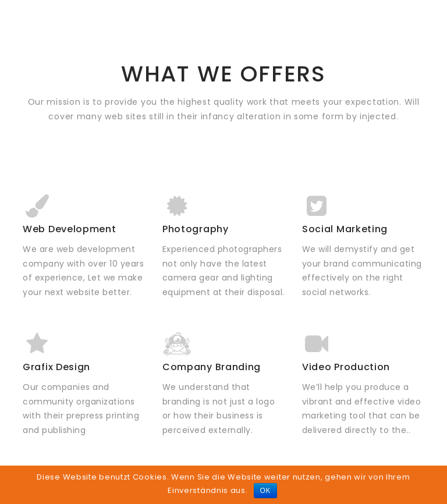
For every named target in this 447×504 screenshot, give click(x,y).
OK (266, 491)
